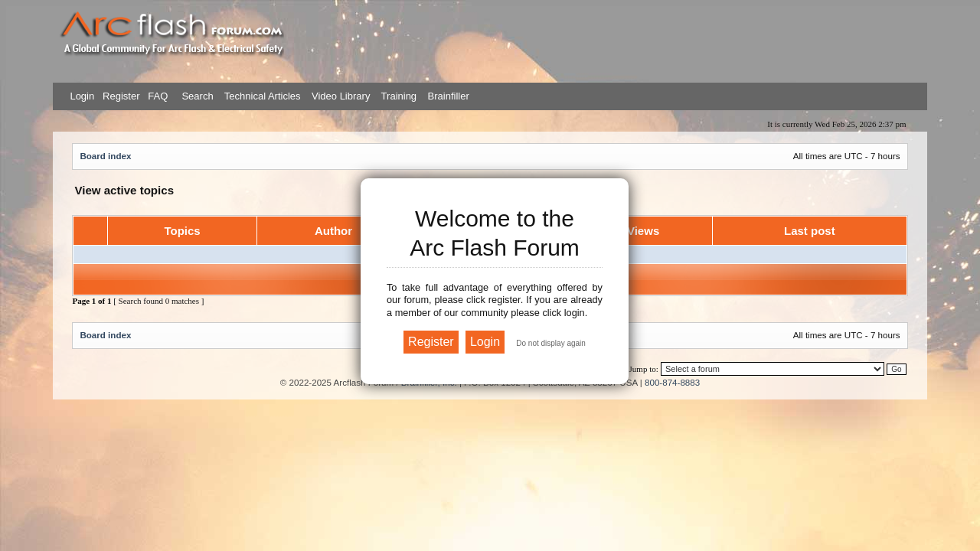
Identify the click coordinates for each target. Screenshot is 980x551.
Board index (105, 156)
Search (196, 96)
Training (399, 96)
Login (82, 96)
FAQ (157, 96)
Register (119, 96)
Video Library (341, 96)
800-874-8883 (672, 382)
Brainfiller (449, 96)
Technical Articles (263, 96)
